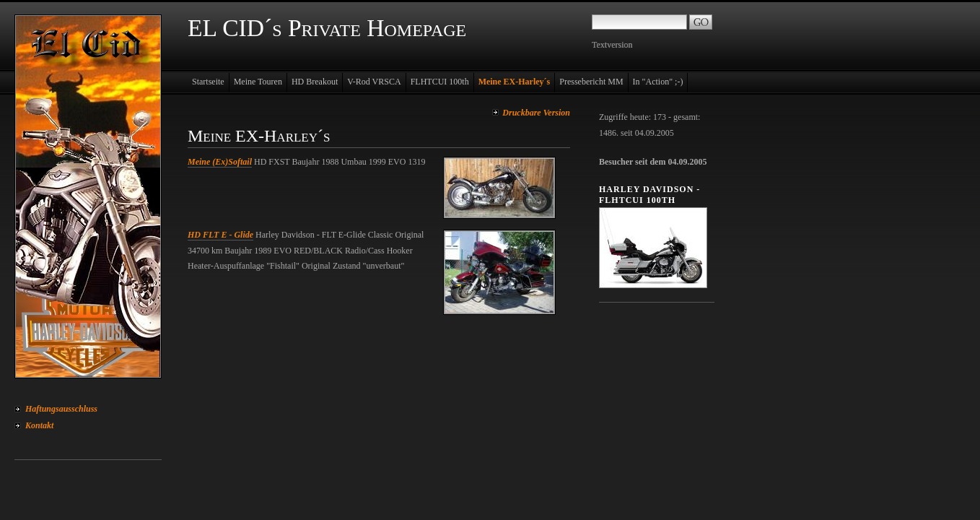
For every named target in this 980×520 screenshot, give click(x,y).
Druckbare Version (536, 113)
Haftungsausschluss (61, 409)
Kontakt (39, 425)
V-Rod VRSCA (374, 82)
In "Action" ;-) (658, 82)
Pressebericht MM (591, 82)
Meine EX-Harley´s (515, 82)
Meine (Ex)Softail (220, 162)
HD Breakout (315, 82)
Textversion (612, 45)
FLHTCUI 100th (440, 82)
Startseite (208, 82)
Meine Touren (258, 82)
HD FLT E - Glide (220, 235)
